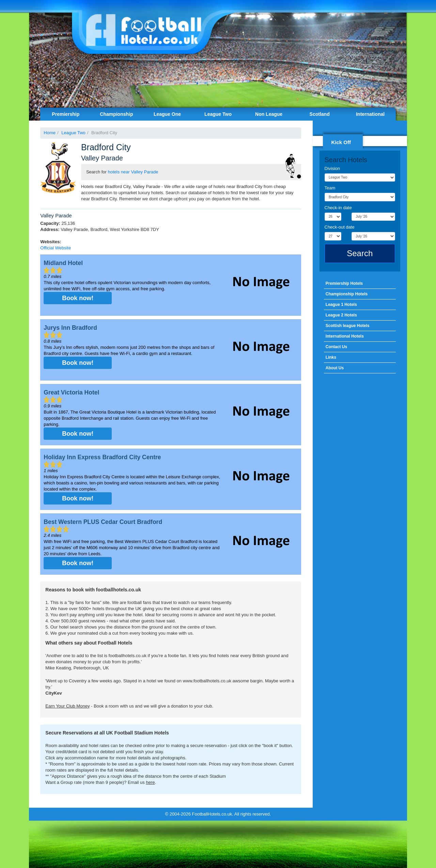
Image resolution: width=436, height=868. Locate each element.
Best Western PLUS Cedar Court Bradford (103, 522)
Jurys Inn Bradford (70, 328)
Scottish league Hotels (348, 326)
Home (50, 133)
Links (331, 357)
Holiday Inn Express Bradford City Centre (102, 457)
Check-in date (338, 208)
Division (332, 168)
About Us (335, 368)
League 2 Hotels (341, 315)
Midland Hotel (63, 263)
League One (167, 114)
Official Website (56, 248)
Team (330, 188)
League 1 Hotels (341, 305)
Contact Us (336, 347)
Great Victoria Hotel (71, 392)
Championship (116, 114)
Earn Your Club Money (67, 706)
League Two (218, 114)
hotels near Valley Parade (133, 172)
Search (360, 253)
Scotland (320, 114)
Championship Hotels (347, 294)
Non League (269, 114)
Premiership (66, 114)
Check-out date (340, 227)
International (370, 114)
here (150, 782)
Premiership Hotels (344, 283)
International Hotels (345, 336)
